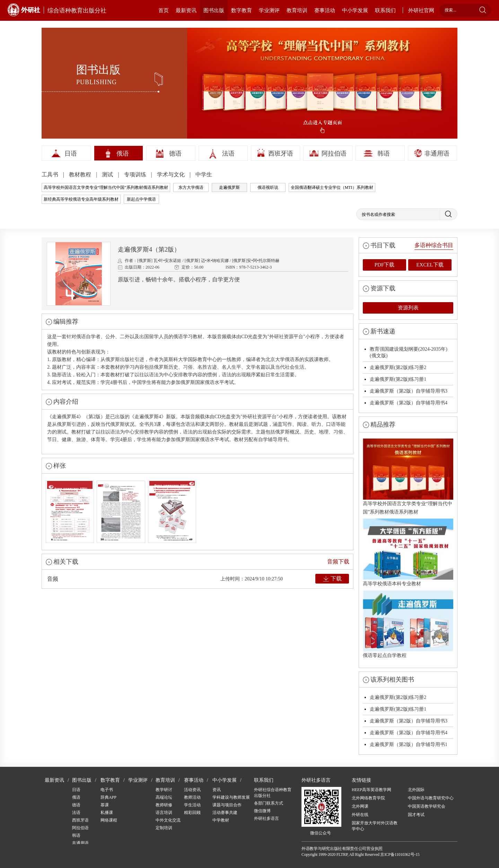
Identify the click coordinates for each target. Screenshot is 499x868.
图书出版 (214, 10)
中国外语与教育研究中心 (431, 798)
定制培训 (164, 828)
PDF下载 (385, 265)
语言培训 (164, 813)
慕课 (105, 805)
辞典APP (108, 797)
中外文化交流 (168, 820)
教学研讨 (164, 790)
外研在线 (360, 815)
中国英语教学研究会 (427, 806)
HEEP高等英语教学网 (371, 790)
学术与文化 (172, 174)
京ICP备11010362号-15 (400, 854)
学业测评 (269, 10)
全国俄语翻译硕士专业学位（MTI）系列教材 (332, 187)
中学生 (204, 174)
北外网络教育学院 (368, 798)
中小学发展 (355, 10)
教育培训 (297, 10)
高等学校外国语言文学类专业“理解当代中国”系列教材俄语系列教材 (106, 187)
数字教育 (242, 10)
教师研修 (164, 805)
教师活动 (192, 797)
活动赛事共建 (225, 813)
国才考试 (416, 815)
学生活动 (192, 805)
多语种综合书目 (434, 245)
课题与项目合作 (227, 805)
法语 (228, 154)
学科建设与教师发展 (231, 797)
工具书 (51, 174)
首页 (164, 10)
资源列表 (408, 308)
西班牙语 (281, 154)
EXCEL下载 (430, 265)
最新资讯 (186, 10)
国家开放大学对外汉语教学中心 (375, 826)
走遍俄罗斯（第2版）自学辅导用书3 (409, 391)
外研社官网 (421, 10)
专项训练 (136, 174)
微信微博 (262, 811)
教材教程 (81, 174)
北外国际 (416, 790)
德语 (175, 154)
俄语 (123, 154)
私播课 (107, 813)
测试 (108, 174)
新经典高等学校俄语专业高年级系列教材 (81, 199)
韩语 (384, 154)
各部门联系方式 (269, 803)
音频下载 (338, 562)
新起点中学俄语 (141, 199)
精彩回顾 (192, 813)
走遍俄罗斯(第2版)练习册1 (398, 379)
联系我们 (385, 10)
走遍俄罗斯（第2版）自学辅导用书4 (409, 403)
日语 (71, 154)
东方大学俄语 (191, 187)
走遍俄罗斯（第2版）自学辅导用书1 (409, 744)
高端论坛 (164, 797)
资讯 (217, 790)
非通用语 (437, 154)
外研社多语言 (266, 818)
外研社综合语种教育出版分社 (273, 793)
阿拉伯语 (334, 154)
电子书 (107, 790)
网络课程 (109, 820)
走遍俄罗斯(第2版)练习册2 (398, 367)
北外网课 (360, 806)
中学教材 (221, 820)
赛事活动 (325, 10)
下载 (336, 578)
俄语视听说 (268, 187)
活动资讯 (192, 790)
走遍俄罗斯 (229, 187)
